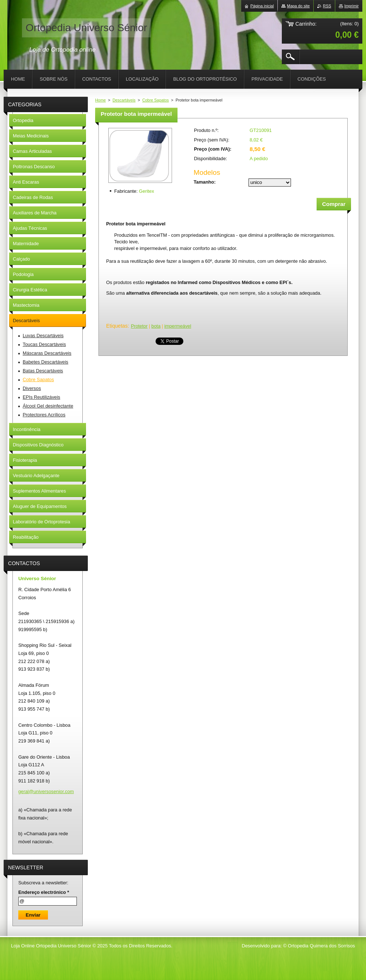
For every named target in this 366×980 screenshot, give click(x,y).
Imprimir (352, 6)
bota (156, 326)
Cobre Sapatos (156, 100)
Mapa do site (298, 6)
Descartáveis (124, 100)
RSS (327, 6)
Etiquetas (117, 326)
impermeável (178, 326)
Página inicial (262, 6)
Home (100, 100)
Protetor (139, 326)
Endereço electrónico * (44, 892)
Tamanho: (205, 182)
